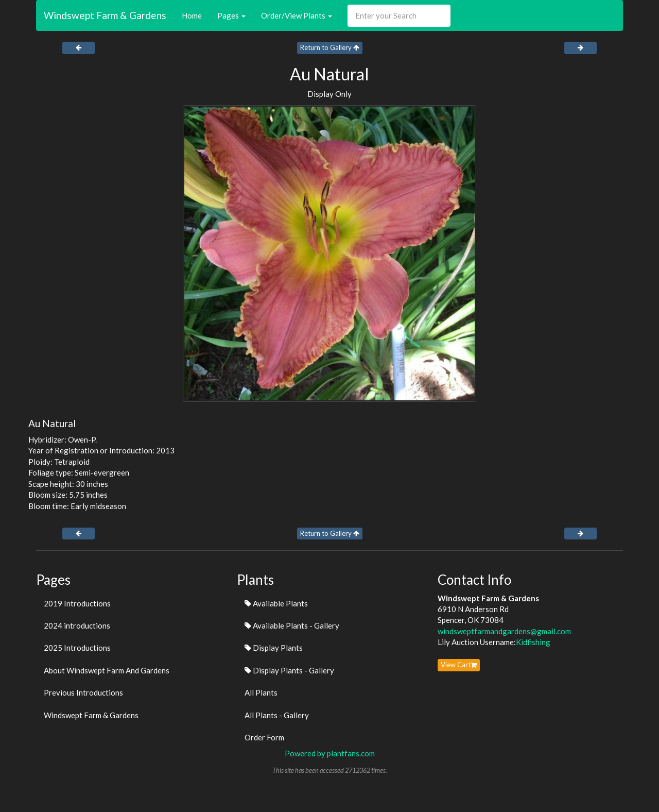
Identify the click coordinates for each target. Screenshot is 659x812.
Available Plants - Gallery (292, 625)
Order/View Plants (297, 15)
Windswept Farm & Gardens (105, 15)
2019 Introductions (77, 603)
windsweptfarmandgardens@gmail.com (504, 631)
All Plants (261, 692)
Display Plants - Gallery (289, 670)
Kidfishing (533, 642)
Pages (231, 15)
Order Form (264, 737)
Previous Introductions (83, 692)
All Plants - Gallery (277, 715)
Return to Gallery (330, 47)
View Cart (459, 665)
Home (192, 15)
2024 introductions (77, 625)
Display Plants (274, 648)
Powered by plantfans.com (330, 753)
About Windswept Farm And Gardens (107, 670)
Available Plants (276, 603)
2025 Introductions (77, 648)
